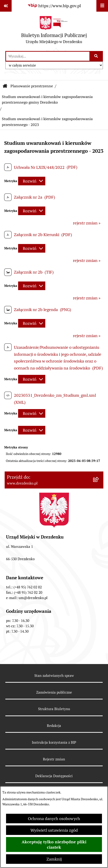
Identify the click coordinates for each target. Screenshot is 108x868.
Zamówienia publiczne (54, 692)
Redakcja (54, 726)
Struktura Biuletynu (54, 709)
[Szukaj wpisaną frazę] (97, 56)
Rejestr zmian (54, 759)
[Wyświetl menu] (102, 6)
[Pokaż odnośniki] (6, 6)
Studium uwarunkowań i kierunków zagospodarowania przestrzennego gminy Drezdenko (47, 100)
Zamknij (54, 859)
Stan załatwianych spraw (54, 676)
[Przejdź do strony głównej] (54, 31)
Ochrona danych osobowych (54, 819)
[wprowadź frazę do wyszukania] (48, 56)
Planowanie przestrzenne (32, 86)
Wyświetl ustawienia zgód (54, 830)
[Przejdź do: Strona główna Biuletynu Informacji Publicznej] (5, 86)
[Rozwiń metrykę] (32, 181)
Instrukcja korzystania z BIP (54, 742)
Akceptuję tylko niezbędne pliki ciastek (54, 844)
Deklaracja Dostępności (54, 776)
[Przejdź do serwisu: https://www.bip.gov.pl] (54, 6)
